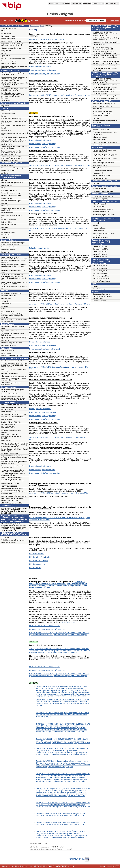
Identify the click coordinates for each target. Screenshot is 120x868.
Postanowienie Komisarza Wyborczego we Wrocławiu (105, 69)
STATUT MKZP (6, 537)
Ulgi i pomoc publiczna (8, 345)
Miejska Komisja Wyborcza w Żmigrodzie (105, 42)
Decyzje (4, 309)
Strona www (77, 3)
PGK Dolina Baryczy (8, 351)
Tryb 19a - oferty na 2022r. (101, 276)
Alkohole (4, 180)
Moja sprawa (5, 106)
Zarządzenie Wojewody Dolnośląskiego (105, 66)
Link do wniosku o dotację (39, 561)
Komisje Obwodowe (99, 45)
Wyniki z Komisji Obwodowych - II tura (104, 104)
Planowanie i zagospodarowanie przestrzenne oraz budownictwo (11, 216)
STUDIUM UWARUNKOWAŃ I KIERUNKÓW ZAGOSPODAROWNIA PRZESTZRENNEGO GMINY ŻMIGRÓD (15, 365)
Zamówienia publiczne (8, 113)
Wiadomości (5, 31)
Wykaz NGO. (97, 226)
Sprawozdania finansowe (9, 331)
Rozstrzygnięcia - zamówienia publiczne (14, 125)
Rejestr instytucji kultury (9, 250)
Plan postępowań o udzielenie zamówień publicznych (14, 122)
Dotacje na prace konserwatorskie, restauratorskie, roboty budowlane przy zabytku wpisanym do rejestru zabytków (14, 398)
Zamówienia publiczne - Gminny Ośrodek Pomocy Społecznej (14, 148)
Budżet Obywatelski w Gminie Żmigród (13, 58)
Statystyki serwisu (8, 866)
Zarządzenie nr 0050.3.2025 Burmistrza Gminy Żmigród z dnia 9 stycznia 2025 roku (60, 165)
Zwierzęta (4, 238)
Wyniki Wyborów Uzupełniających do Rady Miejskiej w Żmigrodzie (106, 39)
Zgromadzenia (6, 56)
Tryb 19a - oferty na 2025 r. (101, 268)
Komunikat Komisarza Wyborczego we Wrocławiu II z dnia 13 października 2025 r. (105, 57)
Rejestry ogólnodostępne (9, 247)
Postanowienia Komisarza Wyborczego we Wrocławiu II (105, 122)
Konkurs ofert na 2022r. (100, 257)
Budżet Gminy (6, 340)
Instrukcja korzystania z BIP (101, 212)
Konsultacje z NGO (98, 231)
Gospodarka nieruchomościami (11, 196)
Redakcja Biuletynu (99, 207)
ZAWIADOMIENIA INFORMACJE (11, 422)
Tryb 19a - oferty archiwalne (101, 281)
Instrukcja (66, 3)
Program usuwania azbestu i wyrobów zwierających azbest (13, 467)
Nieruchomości (6, 131)
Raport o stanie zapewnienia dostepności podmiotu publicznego (14, 67)
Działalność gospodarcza (9, 190)
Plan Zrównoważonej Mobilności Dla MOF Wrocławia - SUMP (14, 321)
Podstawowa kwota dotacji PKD (11, 293)
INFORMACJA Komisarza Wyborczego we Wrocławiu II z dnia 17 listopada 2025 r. (106, 62)
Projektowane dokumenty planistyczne (13, 361)
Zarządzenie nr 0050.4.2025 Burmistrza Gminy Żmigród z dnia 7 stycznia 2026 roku (60, 95)
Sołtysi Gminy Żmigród (100, 137)
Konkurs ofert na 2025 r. (100, 249)
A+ (32, 21)
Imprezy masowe (7, 198)
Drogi (3, 188)
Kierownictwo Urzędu (8, 39)
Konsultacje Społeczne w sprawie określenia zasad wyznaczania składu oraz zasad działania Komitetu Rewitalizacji (13, 96)
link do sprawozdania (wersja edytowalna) (45, 74)
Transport (4, 230)
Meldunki (4, 203)
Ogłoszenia (5, 301)
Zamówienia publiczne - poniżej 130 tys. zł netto (15, 134)
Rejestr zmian (98, 3)
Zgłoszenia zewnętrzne (9, 28)
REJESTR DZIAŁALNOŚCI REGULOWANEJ (14, 496)
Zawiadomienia (6, 304)
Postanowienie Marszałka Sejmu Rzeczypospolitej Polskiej (103, 115)
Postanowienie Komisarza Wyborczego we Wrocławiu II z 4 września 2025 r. (105, 88)
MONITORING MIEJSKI (8, 296)
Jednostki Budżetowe (99, 189)
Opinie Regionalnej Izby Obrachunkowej (14, 338)
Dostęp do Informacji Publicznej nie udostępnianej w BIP (104, 215)
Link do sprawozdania (37, 564)
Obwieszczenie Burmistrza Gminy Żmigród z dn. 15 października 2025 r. (104, 52)
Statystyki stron (112, 3)
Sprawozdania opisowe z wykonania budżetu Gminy (13, 334)
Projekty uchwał (98, 173)
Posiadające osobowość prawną (103, 191)
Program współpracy (99, 228)
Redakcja (87, 3)
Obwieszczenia (6, 299)
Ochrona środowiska (8, 213)
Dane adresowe (6, 34)
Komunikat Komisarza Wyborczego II (104, 96)
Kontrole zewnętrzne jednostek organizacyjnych (102, 297)
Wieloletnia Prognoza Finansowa (12, 343)
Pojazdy (4, 128)
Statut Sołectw (6, 101)
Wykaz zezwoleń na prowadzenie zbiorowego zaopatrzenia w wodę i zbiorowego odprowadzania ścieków (13, 479)
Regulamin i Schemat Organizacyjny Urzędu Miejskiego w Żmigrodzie (13, 45)
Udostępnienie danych (8, 232)
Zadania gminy (97, 135)
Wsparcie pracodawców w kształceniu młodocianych (13, 209)
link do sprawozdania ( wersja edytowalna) (45, 473)
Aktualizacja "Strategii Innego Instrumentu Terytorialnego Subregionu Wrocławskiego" (14, 85)
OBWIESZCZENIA (7, 420)
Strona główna (54, 3)
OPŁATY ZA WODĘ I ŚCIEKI (10, 486)
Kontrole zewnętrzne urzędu (101, 294)
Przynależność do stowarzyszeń (103, 196)
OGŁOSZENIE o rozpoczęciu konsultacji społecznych (14, 370)
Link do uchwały (35, 568)
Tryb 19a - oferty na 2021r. (101, 279)
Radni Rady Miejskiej (8, 165)
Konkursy (4, 116)
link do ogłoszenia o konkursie (40, 67)
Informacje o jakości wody (10, 453)
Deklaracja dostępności (9, 64)
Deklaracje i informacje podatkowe (12, 183)
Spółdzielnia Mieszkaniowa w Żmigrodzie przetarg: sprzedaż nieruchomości (14, 141)
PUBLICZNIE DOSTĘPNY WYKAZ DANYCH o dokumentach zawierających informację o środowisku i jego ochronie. (14, 445)
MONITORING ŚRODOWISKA (10, 484)
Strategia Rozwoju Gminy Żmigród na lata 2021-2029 (14, 287)
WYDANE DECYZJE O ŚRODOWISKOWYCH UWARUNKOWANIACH (8, 426)
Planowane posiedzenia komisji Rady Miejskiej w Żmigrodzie (104, 151)
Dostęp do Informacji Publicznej (103, 209)
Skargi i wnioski (6, 51)
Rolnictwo (5, 227)
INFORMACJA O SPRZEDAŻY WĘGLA (13, 417)
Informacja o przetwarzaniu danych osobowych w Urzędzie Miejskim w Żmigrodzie (12, 316)
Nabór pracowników (8, 311)
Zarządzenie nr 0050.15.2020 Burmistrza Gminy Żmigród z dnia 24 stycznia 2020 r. (59, 493)
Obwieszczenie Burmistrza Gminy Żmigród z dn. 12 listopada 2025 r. (103, 48)
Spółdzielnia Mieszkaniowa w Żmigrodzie (14, 137)
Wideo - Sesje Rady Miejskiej (102, 176)
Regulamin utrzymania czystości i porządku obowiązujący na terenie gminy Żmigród (14, 458)
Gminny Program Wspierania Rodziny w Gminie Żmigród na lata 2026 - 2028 (14, 266)
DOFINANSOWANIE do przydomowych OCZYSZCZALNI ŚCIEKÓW (13, 500)
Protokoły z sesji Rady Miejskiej (102, 170)
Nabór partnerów (7, 144)
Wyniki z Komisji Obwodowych (102, 106)
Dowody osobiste (7, 185)
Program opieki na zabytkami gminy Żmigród (13, 391)
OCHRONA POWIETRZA (9, 412)
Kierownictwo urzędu (8, 170)
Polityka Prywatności (99, 204)
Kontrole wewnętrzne (99, 301)
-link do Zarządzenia (68, 622)
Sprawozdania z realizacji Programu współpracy (104, 234)
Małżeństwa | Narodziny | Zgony (11, 201)
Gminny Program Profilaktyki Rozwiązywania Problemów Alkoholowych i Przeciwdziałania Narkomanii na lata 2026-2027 (14, 260)
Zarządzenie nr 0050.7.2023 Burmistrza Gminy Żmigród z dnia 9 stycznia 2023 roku (60, 304)
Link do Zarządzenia (37, 554)
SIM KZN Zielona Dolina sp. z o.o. (12, 356)
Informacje (5, 306)
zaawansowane (115, 21)
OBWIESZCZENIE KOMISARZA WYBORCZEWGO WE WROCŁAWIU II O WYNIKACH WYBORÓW (105, 34)
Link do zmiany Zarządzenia (39, 557)
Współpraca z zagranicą (100, 199)
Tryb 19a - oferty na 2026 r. (101, 266)
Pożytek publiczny (7, 222)
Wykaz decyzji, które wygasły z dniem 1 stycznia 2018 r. (14, 380)
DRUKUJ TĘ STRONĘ (79, 859)
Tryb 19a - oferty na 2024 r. (101, 271)
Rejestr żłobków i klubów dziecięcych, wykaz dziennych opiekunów (13, 244)
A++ (36, 21)
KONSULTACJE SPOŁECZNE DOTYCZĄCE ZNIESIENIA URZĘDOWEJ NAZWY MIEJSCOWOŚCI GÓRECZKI (14, 79)
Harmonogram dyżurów (100, 165)
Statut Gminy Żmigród (100, 140)
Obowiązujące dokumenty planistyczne (14, 376)
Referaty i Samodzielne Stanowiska (12, 41)
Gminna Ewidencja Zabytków (10, 394)
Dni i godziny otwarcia (8, 36)
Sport (42, 26)
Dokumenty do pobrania (9, 543)
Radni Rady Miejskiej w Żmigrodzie (104, 163)
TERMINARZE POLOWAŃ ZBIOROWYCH (14, 405)
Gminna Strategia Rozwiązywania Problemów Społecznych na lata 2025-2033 (13, 271)
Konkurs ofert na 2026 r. (100, 246)
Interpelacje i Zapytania (100, 178)
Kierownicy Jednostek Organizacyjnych (14, 168)
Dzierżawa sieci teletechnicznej (11, 119)
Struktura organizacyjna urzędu (11, 48)
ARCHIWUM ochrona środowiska (12, 503)
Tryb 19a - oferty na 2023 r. (101, 273)
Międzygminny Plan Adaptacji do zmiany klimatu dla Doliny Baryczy (14, 90)
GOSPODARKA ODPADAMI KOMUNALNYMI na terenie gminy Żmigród (12, 436)
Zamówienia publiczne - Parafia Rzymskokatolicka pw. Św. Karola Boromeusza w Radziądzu (12, 159)
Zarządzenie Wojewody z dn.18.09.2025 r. (106, 98)
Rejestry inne (5, 252)
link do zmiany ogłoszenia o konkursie (43, 412)
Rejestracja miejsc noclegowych (11, 193)
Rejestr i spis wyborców (9, 225)
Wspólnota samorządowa (101, 129)
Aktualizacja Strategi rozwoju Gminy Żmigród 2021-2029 (13, 74)
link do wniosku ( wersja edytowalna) (43, 470)
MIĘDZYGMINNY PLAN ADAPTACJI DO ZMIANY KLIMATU (14, 408)
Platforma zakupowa (8, 111)
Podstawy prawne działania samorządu (105, 132)
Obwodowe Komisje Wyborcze (102, 111)
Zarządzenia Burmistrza (100, 145)
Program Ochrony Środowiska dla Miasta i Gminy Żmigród (14, 450)
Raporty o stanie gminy (9, 61)
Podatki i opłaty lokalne (9, 219)
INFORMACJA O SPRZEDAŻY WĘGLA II (14, 414)
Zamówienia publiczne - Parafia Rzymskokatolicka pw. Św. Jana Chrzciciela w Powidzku (11, 153)
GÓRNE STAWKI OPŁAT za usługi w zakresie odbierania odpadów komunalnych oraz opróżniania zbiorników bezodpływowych (15, 491)
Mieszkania (5, 206)
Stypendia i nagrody (99, 289)
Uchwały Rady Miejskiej (100, 168)
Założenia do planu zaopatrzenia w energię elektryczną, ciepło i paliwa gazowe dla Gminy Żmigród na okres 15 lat (14, 277)
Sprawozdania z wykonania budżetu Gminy (13, 327)
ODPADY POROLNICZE (8, 441)
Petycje (4, 53)
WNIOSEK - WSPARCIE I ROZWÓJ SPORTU (45, 626)
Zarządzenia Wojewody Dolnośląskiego (105, 142)
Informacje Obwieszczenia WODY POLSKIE (12, 431)
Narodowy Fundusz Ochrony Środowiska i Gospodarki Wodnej (14, 463)
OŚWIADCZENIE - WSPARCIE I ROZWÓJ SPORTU (47, 629)
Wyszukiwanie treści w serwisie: (76, 21)
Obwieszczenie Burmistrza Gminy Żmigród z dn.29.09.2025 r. (103, 93)
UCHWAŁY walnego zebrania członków (13, 540)
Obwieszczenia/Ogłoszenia (10, 374)
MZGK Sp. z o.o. (6, 353)
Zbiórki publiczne (7, 235)
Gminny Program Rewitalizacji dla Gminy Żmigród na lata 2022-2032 (14, 283)
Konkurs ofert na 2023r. (100, 254)
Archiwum (5, 173)
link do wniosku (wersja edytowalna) (42, 70)
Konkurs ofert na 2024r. (100, 252)
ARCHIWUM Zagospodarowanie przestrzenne (11, 384)
